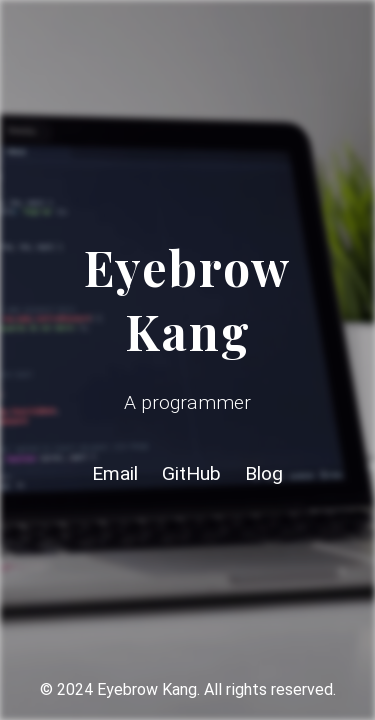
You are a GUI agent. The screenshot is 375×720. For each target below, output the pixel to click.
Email (115, 473)
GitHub (191, 473)
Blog (264, 473)
